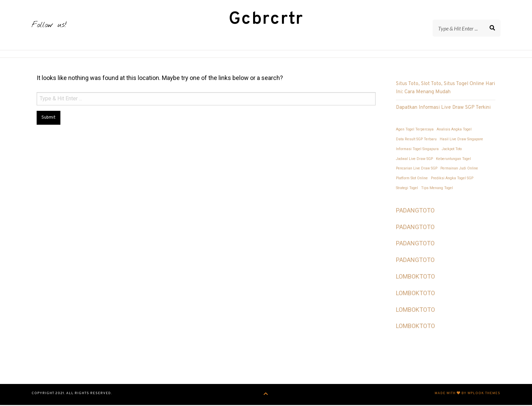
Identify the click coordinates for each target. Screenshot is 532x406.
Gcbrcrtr (266, 20)
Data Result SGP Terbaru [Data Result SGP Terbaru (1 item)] (416, 140)
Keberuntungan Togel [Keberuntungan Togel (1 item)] (453, 160)
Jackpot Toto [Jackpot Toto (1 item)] (452, 150)
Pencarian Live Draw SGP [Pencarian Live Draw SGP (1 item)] (417, 169)
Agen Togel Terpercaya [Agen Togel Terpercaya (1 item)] (415, 130)
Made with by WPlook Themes (468, 395)
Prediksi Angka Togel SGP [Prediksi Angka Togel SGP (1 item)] (452, 179)
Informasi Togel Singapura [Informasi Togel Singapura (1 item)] (417, 150)
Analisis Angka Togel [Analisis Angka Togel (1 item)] (454, 130)
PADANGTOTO (415, 211)
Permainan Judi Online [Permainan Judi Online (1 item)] (459, 169)
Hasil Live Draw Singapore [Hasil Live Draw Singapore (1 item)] (461, 140)
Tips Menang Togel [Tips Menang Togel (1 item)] (437, 189)
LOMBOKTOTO (415, 277)
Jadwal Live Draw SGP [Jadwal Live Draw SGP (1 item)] (414, 160)
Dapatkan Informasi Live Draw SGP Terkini (443, 109)
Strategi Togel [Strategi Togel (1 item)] (407, 189)
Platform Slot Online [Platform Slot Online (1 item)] (412, 179)
